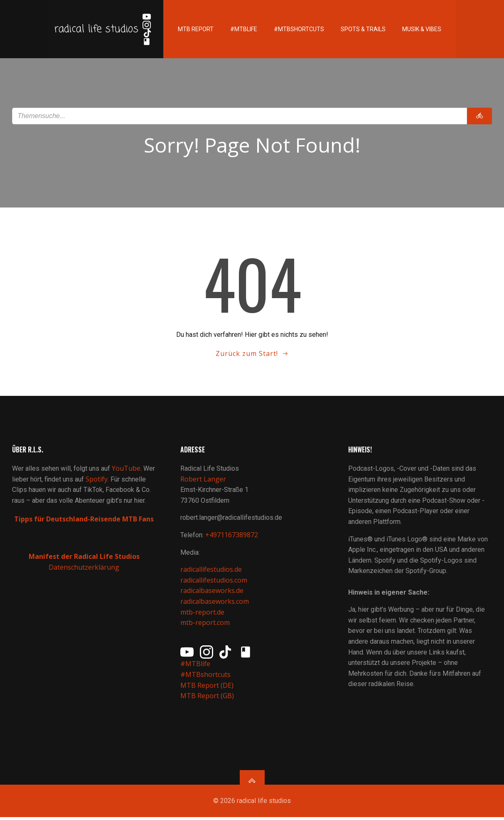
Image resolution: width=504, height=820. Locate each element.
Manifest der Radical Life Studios (84, 558)
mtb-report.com (205, 625)
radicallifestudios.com (214, 582)
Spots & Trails (361, 29)
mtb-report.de (202, 614)
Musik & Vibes (420, 29)
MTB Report (194, 29)
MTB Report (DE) (207, 687)
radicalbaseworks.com (215, 603)
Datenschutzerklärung (84, 569)
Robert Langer (203, 481)
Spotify (97, 481)
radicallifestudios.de (211, 571)
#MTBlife (242, 29)
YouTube (127, 470)
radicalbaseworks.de (212, 593)
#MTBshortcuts (297, 29)
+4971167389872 (232, 537)
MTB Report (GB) (208, 698)
